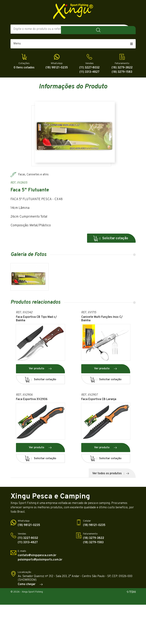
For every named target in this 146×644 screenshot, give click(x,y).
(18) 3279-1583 (122, 72)
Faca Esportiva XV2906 (32, 401)
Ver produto (40, 370)
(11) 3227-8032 (89, 68)
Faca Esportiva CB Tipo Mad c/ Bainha (36, 320)
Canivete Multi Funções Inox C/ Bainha (102, 320)
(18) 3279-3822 (122, 68)
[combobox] (101, 29)
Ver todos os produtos (111, 475)
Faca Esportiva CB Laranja (99, 401)
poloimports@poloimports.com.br (40, 561)
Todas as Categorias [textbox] (95, 29)
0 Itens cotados (24, 68)
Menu (73, 44)
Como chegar (30, 586)
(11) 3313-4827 (89, 72)
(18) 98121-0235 (57, 68)
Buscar (130, 29)
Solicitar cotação (110, 238)
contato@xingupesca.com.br (37, 557)
